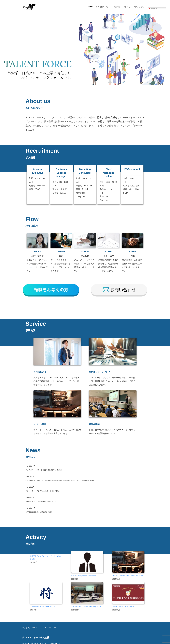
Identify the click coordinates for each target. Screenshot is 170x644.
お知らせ (127, 7)
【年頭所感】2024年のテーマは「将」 (44, 603)
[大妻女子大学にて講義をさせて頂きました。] (87, 589)
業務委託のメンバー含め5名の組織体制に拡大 (45, 492)
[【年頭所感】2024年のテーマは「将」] (46, 589)
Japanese (153, 9)
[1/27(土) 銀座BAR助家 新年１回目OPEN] (128, 554)
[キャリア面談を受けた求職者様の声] (87, 554)
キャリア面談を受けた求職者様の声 (86, 567)
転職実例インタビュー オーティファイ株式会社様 (45, 549)
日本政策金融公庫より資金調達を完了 (42, 503)
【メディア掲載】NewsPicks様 (125, 602)
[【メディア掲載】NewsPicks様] (128, 589)
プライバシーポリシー (32, 627)
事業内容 (117, 7)
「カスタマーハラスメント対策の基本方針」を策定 (47, 459)
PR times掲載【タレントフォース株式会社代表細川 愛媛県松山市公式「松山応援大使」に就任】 (68, 470)
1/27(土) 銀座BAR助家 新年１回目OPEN (128, 569)
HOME (90, 7)
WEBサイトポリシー (54, 627)
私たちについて (102, 7)
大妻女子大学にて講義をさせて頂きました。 (86, 603)
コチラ (32, 267)
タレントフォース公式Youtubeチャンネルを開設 (46, 481)
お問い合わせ (139, 7)
